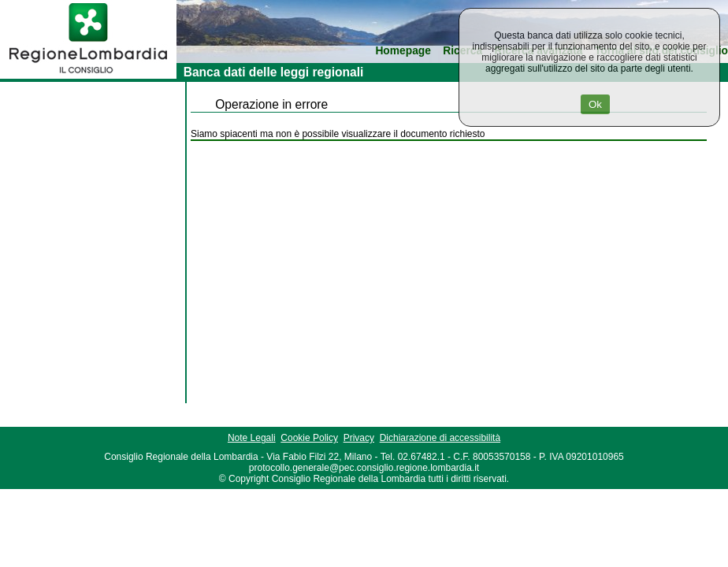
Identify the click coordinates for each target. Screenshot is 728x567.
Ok (595, 104)
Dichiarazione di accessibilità (440, 438)
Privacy (359, 438)
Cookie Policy (309, 438)
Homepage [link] (403, 51)
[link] (88, 76)
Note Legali (252, 438)
